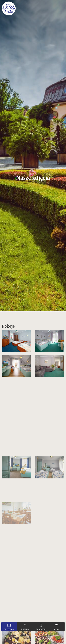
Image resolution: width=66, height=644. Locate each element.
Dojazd (25, 627)
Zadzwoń (41, 627)
